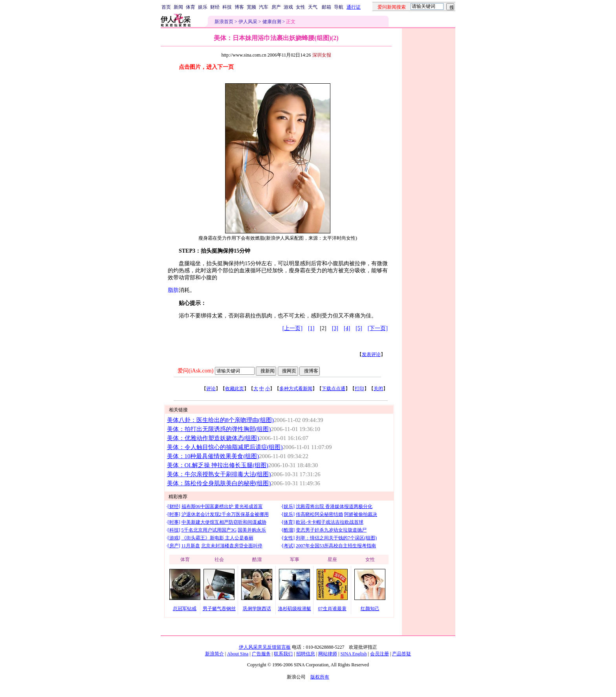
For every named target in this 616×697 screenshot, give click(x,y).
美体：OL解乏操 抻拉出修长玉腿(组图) (218, 465)
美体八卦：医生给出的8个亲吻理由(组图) (220, 420)
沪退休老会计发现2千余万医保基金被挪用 (225, 514)
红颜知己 (370, 609)
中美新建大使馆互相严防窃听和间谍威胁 (224, 522)
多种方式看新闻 (296, 389)
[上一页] (292, 328)
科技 (227, 7)
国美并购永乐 (252, 530)
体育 (191, 7)
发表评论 (371, 354)
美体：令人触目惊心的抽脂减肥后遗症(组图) (225, 447)
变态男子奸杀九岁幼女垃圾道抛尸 (331, 530)
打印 (359, 389)
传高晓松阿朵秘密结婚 (319, 514)
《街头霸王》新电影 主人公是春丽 (217, 538)
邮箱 (326, 7)
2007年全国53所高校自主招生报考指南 (336, 546)
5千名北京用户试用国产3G (209, 530)
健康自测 (272, 22)
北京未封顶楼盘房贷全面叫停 (232, 546)
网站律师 (328, 654)
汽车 (264, 7)
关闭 (378, 389)
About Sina (238, 654)
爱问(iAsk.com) (195, 371)
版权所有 (320, 677)
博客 (239, 7)
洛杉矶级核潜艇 (295, 609)
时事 (174, 514)
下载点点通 (334, 389)
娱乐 (203, 7)
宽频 (251, 7)
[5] (359, 328)
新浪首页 (224, 22)
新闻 (178, 7)
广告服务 (261, 654)
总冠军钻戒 (185, 609)
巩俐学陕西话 (257, 609)
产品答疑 (401, 654)
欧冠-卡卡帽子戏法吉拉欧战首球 (330, 522)
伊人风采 (248, 22)
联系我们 (283, 654)
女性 (301, 7)
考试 (288, 546)
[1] (311, 328)
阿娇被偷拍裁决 (361, 514)
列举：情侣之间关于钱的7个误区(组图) (336, 538)
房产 (276, 7)
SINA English (353, 654)
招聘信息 (306, 654)
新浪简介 (214, 654)
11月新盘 (191, 546)
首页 (166, 7)
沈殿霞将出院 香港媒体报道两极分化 (334, 506)
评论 (211, 389)
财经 (215, 7)
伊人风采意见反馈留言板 (265, 647)
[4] (347, 328)
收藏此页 (235, 389)
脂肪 (173, 290)
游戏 (288, 7)
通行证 (354, 7)
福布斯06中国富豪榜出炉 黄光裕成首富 (222, 506)
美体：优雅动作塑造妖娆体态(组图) (213, 438)
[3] (335, 328)
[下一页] (378, 328)
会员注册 (379, 654)
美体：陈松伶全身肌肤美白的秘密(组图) (219, 483)
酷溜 (288, 530)
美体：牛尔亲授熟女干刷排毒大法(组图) (219, 474)
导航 (339, 7)
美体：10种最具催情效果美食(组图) (213, 456)
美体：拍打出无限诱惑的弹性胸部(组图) (219, 429)
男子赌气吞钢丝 (219, 609)
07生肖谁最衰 (332, 609)
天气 (313, 7)
